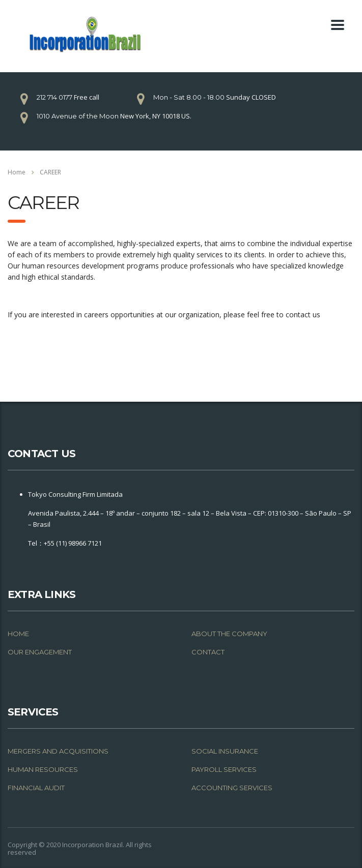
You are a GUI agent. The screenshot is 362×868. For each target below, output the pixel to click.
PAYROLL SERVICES (224, 769)
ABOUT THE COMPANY (229, 634)
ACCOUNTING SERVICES (232, 788)
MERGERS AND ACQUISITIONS (58, 751)
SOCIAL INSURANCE (225, 751)
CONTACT (208, 652)
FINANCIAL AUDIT (36, 788)
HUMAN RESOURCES (43, 769)
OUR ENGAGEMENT (40, 652)
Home (17, 172)
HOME (18, 634)
